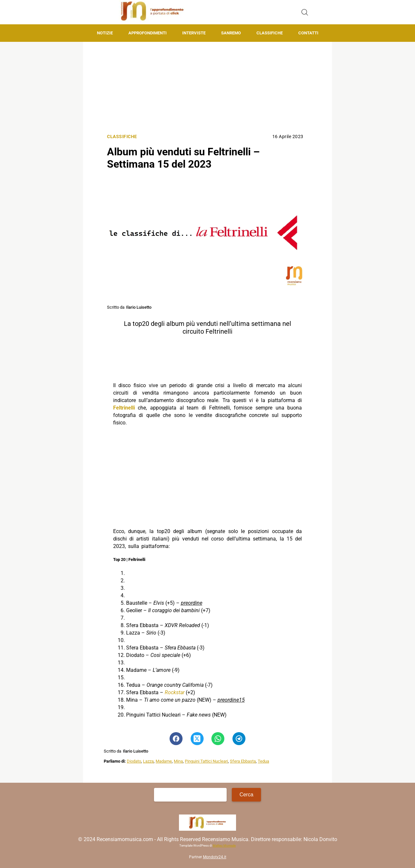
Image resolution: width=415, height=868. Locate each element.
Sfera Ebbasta (243, 761)
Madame (164, 761)
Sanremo (231, 33)
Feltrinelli (124, 408)
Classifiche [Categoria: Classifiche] (122, 137)
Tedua (263, 761)
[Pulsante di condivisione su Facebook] (176, 739)
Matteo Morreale (224, 845)
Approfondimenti (148, 33)
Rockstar (175, 692)
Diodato (134, 761)
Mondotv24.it (215, 857)
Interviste (194, 33)
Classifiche (270, 33)
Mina (178, 761)
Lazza (148, 761)
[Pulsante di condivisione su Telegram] (239, 739)
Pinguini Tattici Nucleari (206, 761)
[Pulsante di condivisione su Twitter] (197, 739)
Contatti (308, 33)
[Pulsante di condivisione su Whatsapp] (218, 739)
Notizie (105, 33)
